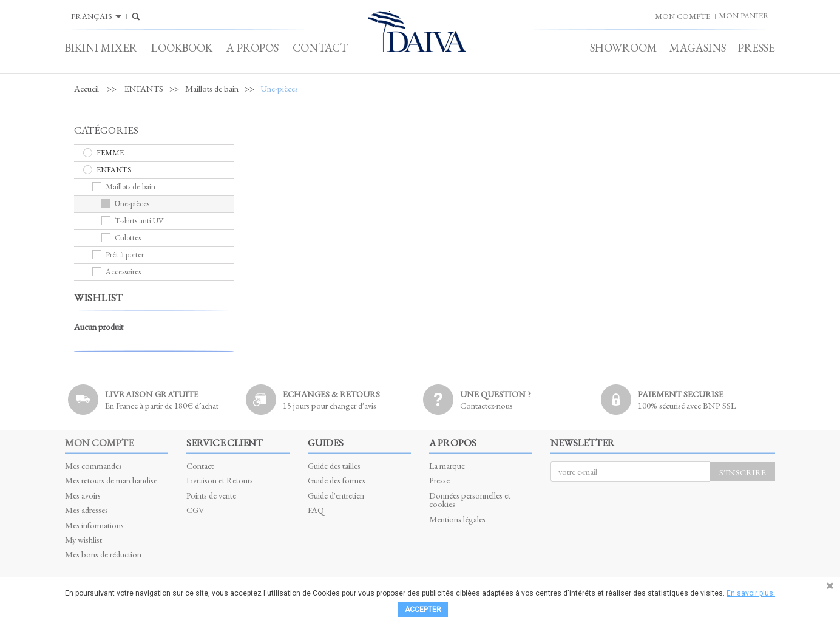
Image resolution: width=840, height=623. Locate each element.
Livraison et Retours (220, 480)
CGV (195, 510)
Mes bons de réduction (103, 554)
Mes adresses (86, 510)
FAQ (316, 510)
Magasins (698, 48)
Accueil (86, 89)
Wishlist (98, 298)
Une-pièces (125, 204)
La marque (447, 465)
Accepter (423, 610)
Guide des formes (337, 480)
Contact (320, 48)
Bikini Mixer (101, 48)
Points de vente (211, 495)
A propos (252, 48)
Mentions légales (457, 519)
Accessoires (117, 272)
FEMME (103, 153)
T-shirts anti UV (133, 221)
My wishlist (83, 540)
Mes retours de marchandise (111, 480)
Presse (757, 48)
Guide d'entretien (336, 495)
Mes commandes (93, 465)
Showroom (624, 48)
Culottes (121, 238)
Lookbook (182, 48)
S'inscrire (743, 472)
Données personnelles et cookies (470, 499)
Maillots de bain (212, 89)
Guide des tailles (334, 465)
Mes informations (94, 525)
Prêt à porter (118, 255)
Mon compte (99, 443)
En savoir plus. (751, 593)
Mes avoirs (83, 495)
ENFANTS (144, 89)
